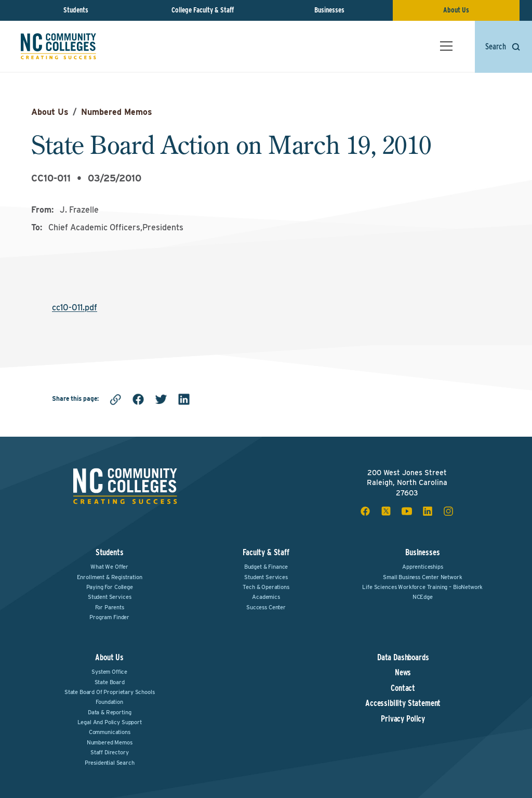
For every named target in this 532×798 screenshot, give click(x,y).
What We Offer (109, 567)
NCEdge (423, 597)
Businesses (329, 10)
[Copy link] (115, 399)
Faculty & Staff (266, 552)
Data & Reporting (109, 712)
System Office (109, 672)
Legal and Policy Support (110, 722)
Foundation (109, 702)
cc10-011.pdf (75, 308)
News (403, 673)
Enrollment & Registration (110, 577)
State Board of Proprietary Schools (110, 692)
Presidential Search (110, 763)
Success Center (266, 607)
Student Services (109, 597)
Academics (266, 597)
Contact (403, 688)
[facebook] (138, 399)
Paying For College (110, 587)
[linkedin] (184, 399)
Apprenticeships (423, 567)
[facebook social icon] (365, 511)
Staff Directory (110, 752)
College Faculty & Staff (203, 10)
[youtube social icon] (407, 511)
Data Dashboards (403, 658)
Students (76, 10)
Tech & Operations (266, 587)
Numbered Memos (117, 112)
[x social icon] (386, 511)
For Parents (110, 607)
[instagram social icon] (448, 511)
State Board (110, 682)
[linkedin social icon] (428, 511)
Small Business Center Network (422, 577)
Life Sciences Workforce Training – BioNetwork (422, 587)
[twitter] (161, 399)
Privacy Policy (403, 719)
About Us (456, 10)
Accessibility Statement (403, 703)
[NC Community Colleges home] (58, 46)
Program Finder (109, 617)
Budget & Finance (266, 567)
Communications (110, 732)
